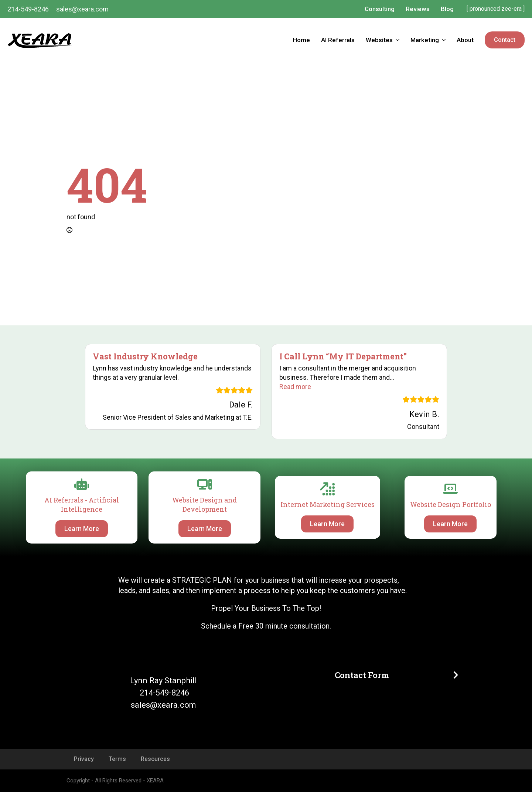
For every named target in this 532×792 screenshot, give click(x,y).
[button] (295, 387)
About (465, 40)
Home (301, 40)
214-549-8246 (28, 9)
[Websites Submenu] (399, 40)
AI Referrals (338, 40)
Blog (447, 9)
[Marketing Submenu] (445, 40)
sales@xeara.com (82, 9)
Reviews (418, 9)
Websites (379, 40)
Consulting (380, 9)
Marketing (425, 40)
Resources (155, 759)
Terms (117, 759)
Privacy (84, 759)
